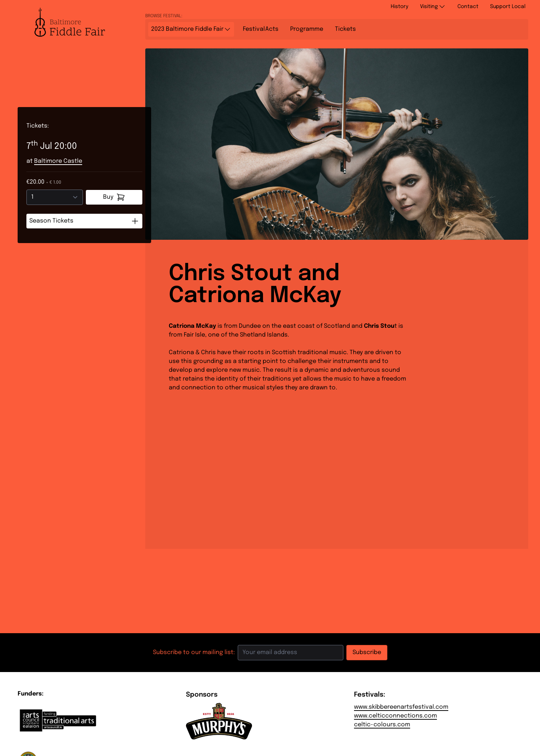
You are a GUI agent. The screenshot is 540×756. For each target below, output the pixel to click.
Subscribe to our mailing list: (194, 652)
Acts (261, 29)
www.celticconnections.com (395, 716)
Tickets (345, 29)
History (399, 7)
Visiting (433, 7)
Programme (307, 29)
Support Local (508, 7)
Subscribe (367, 652)
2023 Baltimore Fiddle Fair (191, 29)
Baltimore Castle (58, 161)
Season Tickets (84, 221)
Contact (468, 7)
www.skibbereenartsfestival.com (401, 707)
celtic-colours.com (382, 725)
